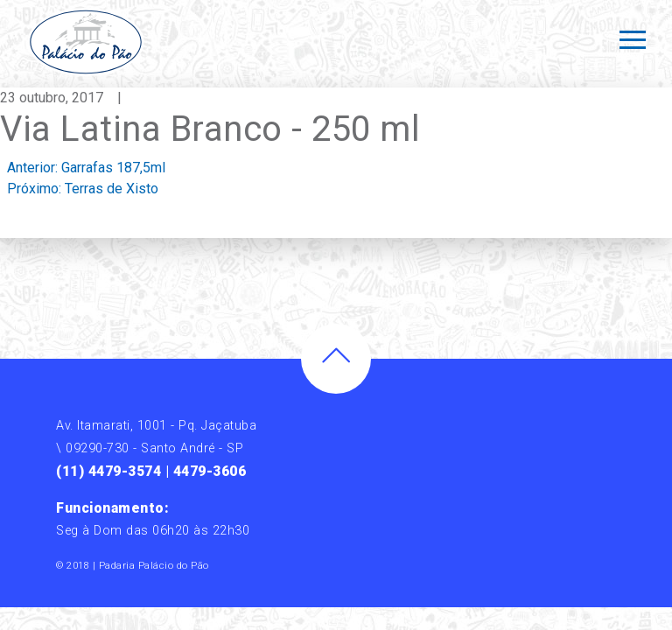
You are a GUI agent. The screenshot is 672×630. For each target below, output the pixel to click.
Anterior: (86, 168)
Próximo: (83, 189)
